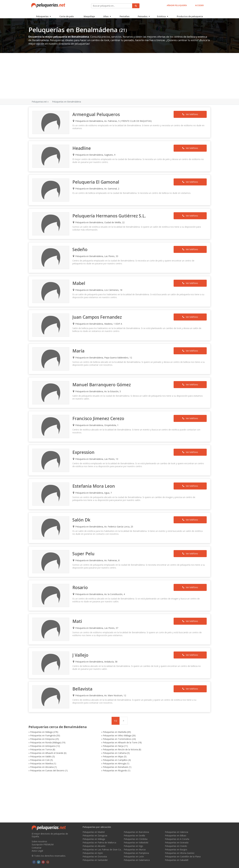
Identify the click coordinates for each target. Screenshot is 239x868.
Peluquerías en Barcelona (136, 832)
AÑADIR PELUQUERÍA (176, 5)
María (80, 344)
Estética (161, 14)
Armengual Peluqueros (98, 115)
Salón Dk (83, 507)
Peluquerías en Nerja (44, 724)
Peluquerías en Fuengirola (156, 713)
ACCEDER (199, 5)
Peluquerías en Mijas (44, 731)
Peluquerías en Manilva (45, 734)
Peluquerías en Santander (95, 860)
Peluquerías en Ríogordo (156, 738)
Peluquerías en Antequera (156, 720)
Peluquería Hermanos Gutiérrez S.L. (111, 213)
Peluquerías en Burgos (176, 850)
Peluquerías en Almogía (100, 734)
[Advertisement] (120, 76)
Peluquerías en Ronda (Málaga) (49, 720)
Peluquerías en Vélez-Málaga (48, 717)
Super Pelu (85, 540)
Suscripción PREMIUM (43, 844)
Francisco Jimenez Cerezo (100, 409)
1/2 (116, 702)
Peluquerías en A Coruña (177, 839)
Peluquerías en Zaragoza (95, 835)
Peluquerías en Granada (177, 842)
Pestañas (124, 14)
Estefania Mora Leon (95, 475)
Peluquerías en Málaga (45, 713)
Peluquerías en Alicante (94, 846)
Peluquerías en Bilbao (176, 835)
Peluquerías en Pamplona (136, 853)
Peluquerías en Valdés (154, 727)
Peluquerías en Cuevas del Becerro (106, 738)
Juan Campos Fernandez (99, 311)
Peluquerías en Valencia (177, 832)
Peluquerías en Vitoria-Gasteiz (180, 853)
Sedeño (82, 246)
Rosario (82, 573)
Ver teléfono (188, 114)
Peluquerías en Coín (98, 731)
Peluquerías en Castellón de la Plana (183, 857)
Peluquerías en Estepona (101, 717)
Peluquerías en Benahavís (46, 738)
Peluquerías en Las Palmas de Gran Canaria (103, 850)
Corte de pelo (67, 14)
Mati (79, 606)
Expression (85, 442)
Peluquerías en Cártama (100, 727)
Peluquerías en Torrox (99, 724)
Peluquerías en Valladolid (136, 842)
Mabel (80, 278)
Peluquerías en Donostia (95, 857)
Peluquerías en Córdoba (136, 839)
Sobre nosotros (39, 841)
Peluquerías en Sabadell (177, 860)
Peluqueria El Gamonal (97, 180)
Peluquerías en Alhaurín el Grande (50, 727)
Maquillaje (89, 14)
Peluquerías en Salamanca (137, 860)
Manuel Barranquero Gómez (103, 376)
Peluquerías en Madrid (94, 832)
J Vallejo (82, 638)
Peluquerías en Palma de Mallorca (99, 842)
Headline (83, 147)
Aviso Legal (37, 851)
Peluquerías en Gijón (93, 853)
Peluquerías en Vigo (133, 846)
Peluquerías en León (134, 857)
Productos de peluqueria (189, 14)
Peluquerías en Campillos (156, 731)
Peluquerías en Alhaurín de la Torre (106, 720)
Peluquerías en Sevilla (134, 835)
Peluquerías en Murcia (135, 850)
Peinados (142, 14)
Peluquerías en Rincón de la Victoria (161, 724)
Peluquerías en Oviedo (176, 846)
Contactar (37, 848)
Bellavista (84, 671)
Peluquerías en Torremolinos (158, 717)
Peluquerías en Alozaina (155, 734)
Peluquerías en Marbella (100, 713)
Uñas (106, 14)
